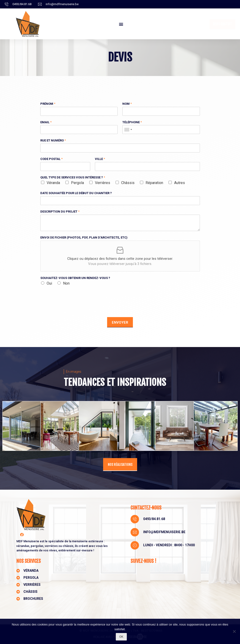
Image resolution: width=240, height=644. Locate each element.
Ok (121, 637)
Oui (49, 283)
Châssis (128, 183)
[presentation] (76, 309)
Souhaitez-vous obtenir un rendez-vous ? (75, 278)
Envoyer (120, 322)
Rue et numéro (53, 140)
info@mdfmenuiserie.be (164, 532)
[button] (121, 24)
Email (46, 122)
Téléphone (132, 122)
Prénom (48, 104)
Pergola (77, 183)
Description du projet (60, 212)
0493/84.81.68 (154, 519)
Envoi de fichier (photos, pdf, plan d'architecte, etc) (84, 237)
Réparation (154, 183)
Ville (100, 159)
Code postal (51, 159)
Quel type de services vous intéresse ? (73, 177)
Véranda (53, 183)
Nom (127, 104)
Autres (180, 183)
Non (66, 283)
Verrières (103, 183)
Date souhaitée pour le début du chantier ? (76, 193)
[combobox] (128, 130)
